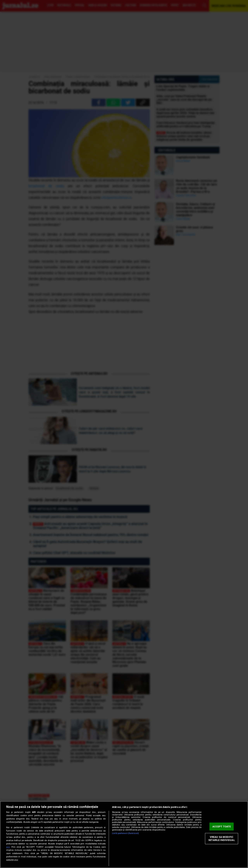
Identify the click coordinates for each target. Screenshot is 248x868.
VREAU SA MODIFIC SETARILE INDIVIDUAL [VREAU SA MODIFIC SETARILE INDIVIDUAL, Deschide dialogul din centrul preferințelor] (221, 839)
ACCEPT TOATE (222, 827)
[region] (124, 835)
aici (8, 847)
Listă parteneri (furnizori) (125, 833)
